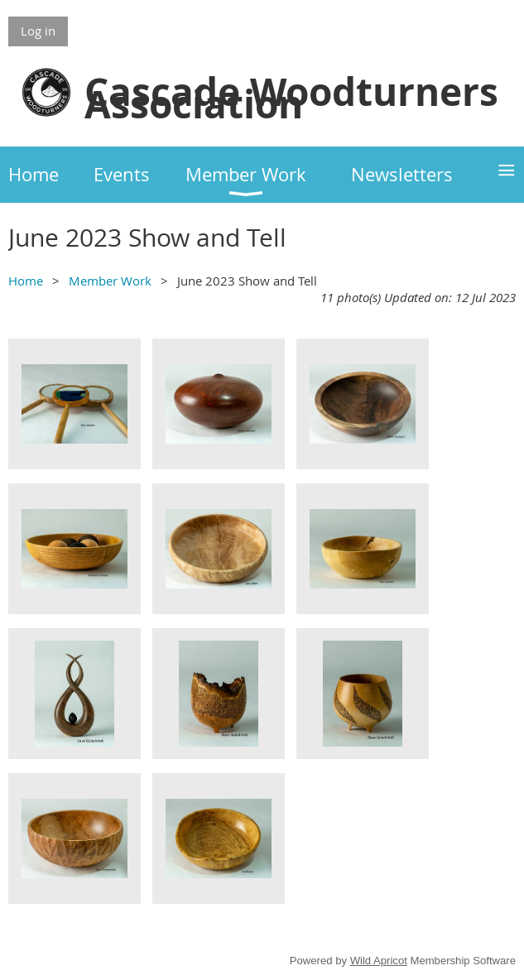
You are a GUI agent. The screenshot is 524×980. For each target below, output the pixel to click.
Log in (38, 31)
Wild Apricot (379, 961)
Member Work (110, 281)
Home (26, 281)
